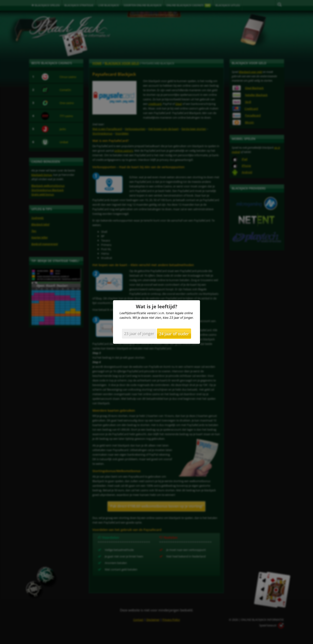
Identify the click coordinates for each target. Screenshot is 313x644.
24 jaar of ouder (174, 334)
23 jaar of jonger (139, 334)
